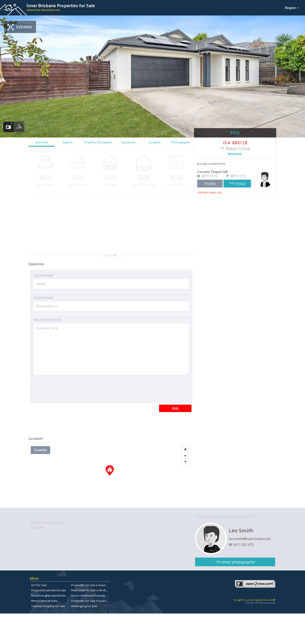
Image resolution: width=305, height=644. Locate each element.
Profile (210, 184)
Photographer (181, 142)
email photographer (238, 562)
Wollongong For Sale (84, 606)
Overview (42, 142)
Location (155, 142)
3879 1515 (209, 176)
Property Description (98, 142)
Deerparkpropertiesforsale (49, 590)
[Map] (110, 476)
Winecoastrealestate (44, 601)
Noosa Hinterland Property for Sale (93, 595)
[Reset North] (185, 462)
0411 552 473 (243, 545)
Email (241, 184)
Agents (68, 142)
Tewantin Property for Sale (48, 606)
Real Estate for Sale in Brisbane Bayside (96, 590)
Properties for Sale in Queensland (93, 601)
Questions (129, 142)
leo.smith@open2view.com (250, 539)
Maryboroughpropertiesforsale (51, 595)
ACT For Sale (39, 585)
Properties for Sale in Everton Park (93, 585)
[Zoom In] (185, 449)
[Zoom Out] (185, 456)
